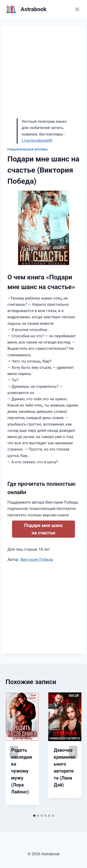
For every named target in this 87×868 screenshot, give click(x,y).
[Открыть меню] (77, 9)
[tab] (34, 816)
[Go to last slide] (14, 752)
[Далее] (73, 752)
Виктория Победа (37, 559)
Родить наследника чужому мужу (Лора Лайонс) (22, 771)
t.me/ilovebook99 (37, 140)
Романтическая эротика (28, 150)
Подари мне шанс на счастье (43, 529)
